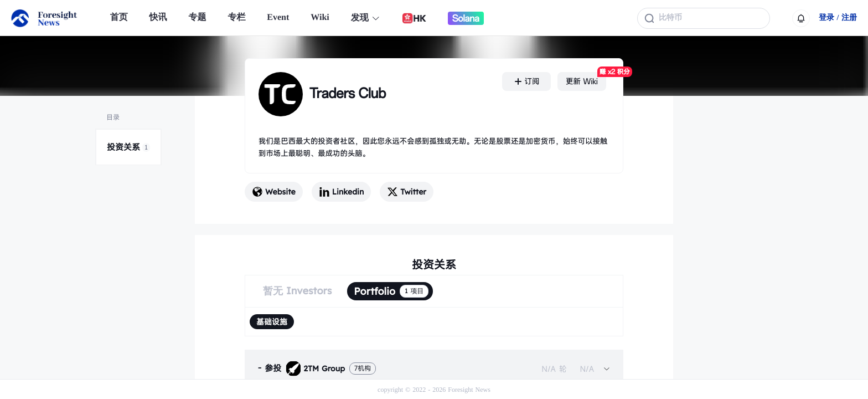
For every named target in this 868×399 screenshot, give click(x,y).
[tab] (434, 369)
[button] (434, 369)
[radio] (272, 322)
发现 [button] (366, 18)
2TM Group (315, 369)
